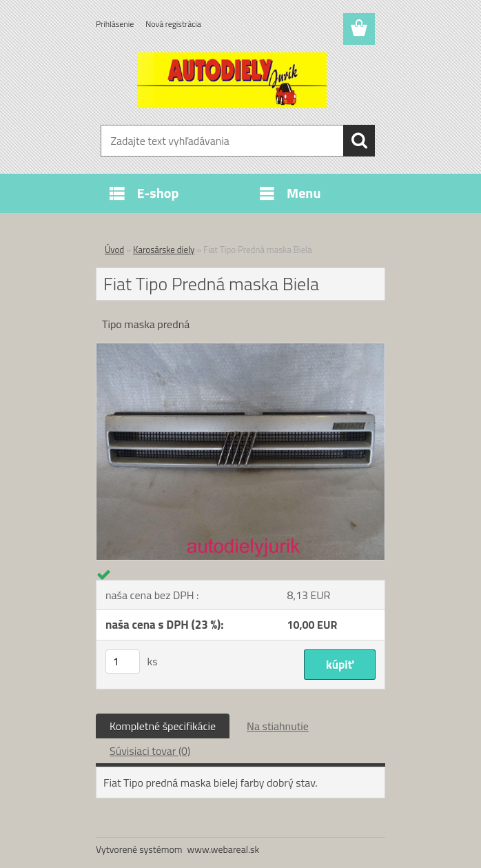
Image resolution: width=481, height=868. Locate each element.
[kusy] (123, 662)
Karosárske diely (164, 250)
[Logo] (232, 80)
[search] (359, 141)
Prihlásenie (115, 24)
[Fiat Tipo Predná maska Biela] (240, 349)
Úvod (114, 250)
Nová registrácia (173, 24)
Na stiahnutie (278, 726)
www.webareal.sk (224, 849)
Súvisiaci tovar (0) (150, 751)
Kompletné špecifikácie (163, 726)
